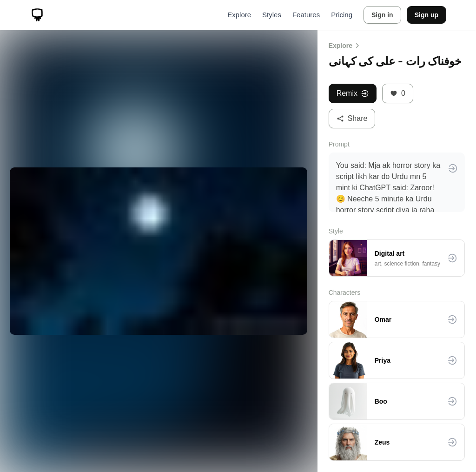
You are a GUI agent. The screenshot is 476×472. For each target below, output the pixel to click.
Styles (272, 15)
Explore (239, 15)
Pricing (342, 15)
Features (306, 15)
